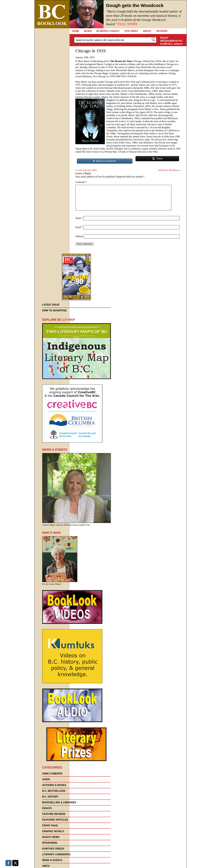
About (147, 31)
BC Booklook (52, 14)
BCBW (88, 31)
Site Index (131, 31)
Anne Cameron (52, 774)
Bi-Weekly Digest (108, 31)
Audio (46, 779)
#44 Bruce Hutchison (168, 170)
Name (79, 218)
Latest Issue (51, 305)
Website (79, 236)
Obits (46, 866)
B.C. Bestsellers (54, 791)
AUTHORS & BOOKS (54, 785)
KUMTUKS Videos (53, 849)
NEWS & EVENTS (52, 860)
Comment (81, 182)
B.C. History (50, 797)
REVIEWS (162, 31)
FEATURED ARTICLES (55, 820)
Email (79, 227)
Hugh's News (51, 837)
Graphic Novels (53, 831)
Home (76, 31)
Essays (47, 808)
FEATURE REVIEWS (54, 814)
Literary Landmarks (56, 854)
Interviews (50, 843)
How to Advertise (54, 310)
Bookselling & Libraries (59, 802)
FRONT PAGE (50, 826)
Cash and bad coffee (87, 170)
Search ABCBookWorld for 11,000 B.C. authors (171, 41)
